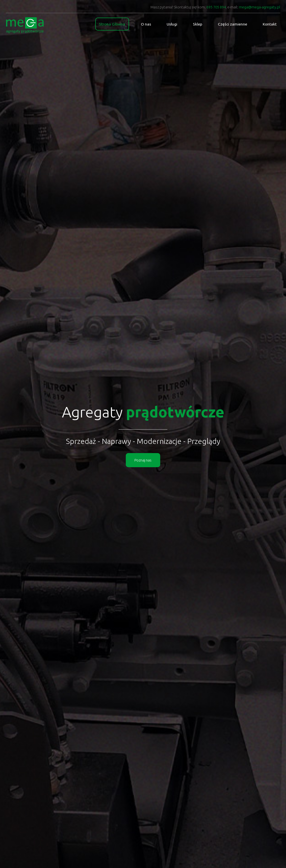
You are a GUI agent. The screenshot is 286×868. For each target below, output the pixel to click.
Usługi (173, 24)
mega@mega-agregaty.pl (260, 7)
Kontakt (270, 24)
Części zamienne (233, 24)
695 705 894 (216, 7)
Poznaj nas (143, 460)
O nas (147, 24)
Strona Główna (115, 24)
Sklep (198, 24)
